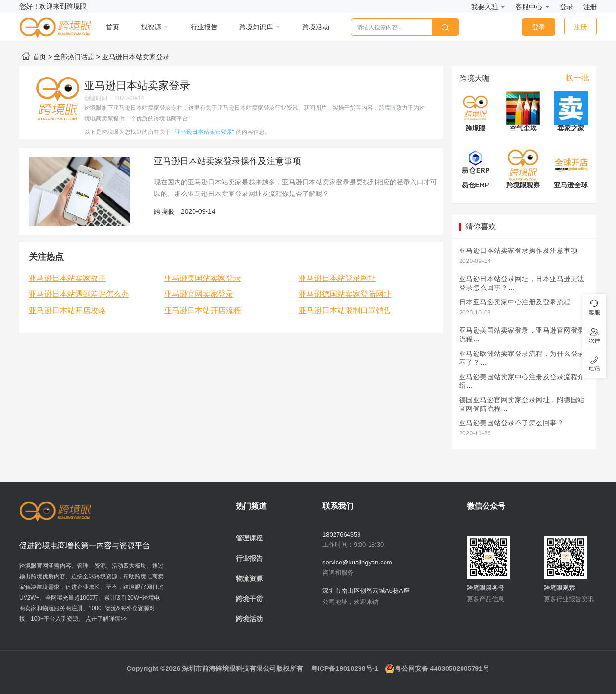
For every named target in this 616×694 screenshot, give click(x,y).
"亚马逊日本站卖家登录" (203, 132)
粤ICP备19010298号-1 (345, 668)
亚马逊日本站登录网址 (337, 278)
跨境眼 (164, 211)
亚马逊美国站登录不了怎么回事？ (512, 423)
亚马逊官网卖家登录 (199, 294)
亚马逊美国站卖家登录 (203, 278)
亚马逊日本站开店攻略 (67, 310)
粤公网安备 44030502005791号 (437, 668)
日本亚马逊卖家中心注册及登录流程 (515, 302)
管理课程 (249, 538)
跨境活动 (249, 619)
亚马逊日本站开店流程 (203, 310)
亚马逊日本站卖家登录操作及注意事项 (228, 161)
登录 (566, 7)
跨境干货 (249, 599)
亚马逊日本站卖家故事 (67, 278)
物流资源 (249, 578)
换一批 (577, 78)
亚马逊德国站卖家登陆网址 (345, 294)
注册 (590, 7)
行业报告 (249, 558)
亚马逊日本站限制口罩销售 (345, 310)
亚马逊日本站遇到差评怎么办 (79, 294)
